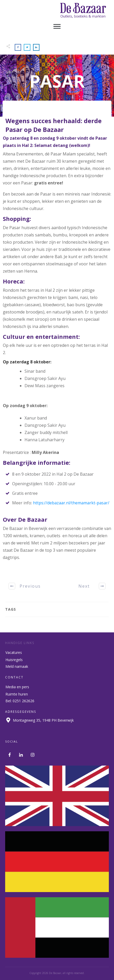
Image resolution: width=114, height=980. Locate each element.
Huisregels (14, 660)
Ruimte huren (17, 694)
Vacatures (14, 652)
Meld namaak (17, 666)
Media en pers (17, 687)
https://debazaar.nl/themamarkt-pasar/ (71, 503)
